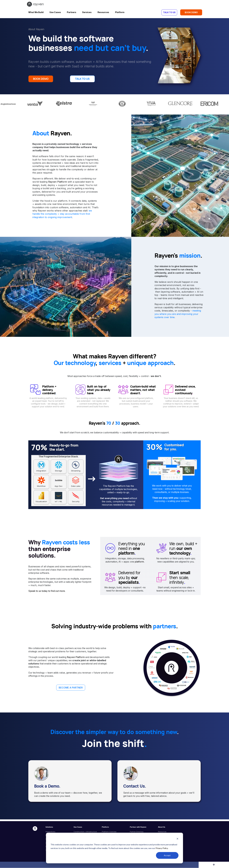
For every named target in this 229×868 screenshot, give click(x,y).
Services (87, 12)
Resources (103, 12)
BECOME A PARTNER (71, 689)
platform (139, 563)
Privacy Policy (162, 848)
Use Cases (55, 12)
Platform (120, 12)
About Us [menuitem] (162, 828)
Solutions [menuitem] (49, 828)
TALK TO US (169, 12)
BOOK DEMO (191, 12)
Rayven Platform (58, 183)
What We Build (36, 12)
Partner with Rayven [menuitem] (138, 828)
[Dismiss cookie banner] (177, 839)
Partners (72, 12)
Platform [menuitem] (105, 828)
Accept (167, 855)
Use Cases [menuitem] (78, 828)
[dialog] (114, 848)
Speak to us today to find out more (47, 592)
